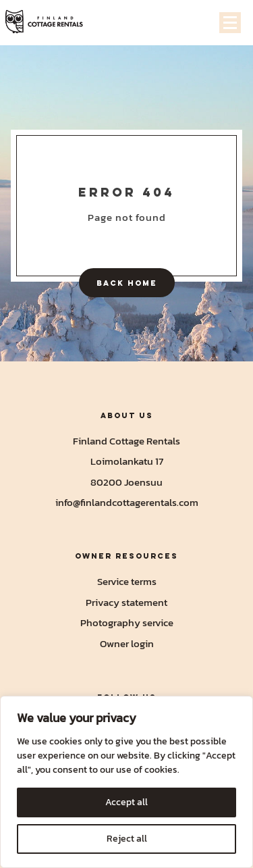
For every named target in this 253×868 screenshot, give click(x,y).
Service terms (127, 581)
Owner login (127, 643)
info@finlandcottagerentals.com (127, 502)
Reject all (127, 839)
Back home (127, 283)
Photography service (127, 622)
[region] (126, 782)
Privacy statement (126, 602)
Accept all (126, 802)
